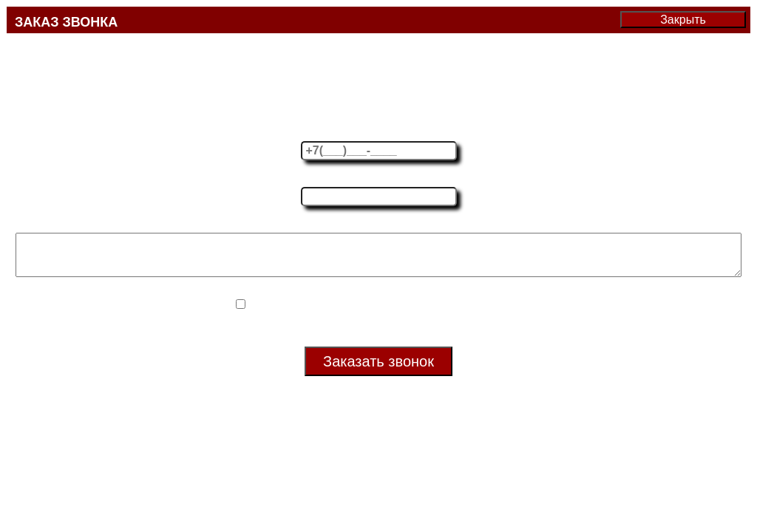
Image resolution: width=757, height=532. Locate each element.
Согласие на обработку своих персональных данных (387, 314)
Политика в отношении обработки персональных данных (378, 333)
